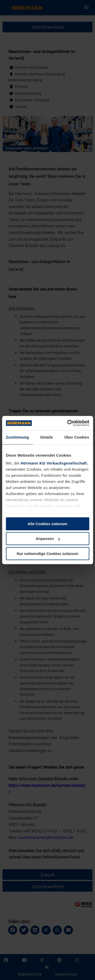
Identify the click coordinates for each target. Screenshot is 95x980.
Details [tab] (47, 437)
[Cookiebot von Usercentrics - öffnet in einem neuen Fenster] (68, 423)
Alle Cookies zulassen (48, 524)
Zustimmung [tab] (17, 437)
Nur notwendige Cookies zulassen (48, 554)
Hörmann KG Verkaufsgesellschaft (54, 463)
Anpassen (48, 539)
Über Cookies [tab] (77, 437)
